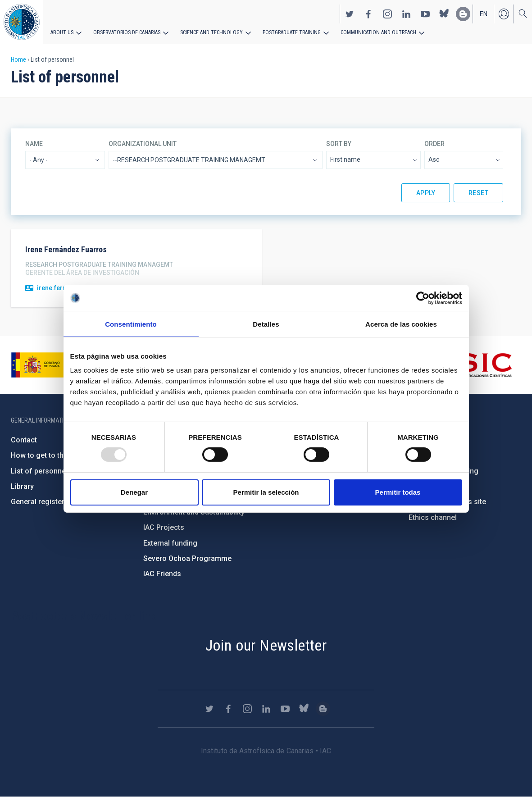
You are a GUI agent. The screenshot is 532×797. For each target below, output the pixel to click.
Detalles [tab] (266, 324)
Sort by (339, 144)
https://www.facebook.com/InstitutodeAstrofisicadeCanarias (368, 14)
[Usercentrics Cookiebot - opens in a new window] (423, 298)
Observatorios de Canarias (127, 32)
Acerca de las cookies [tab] (401, 324)
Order (434, 144)
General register (38, 502)
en (484, 14)
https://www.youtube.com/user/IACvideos (425, 14)
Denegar (134, 492)
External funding (170, 543)
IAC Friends (162, 574)
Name (34, 144)
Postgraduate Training (292, 32)
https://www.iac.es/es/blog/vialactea (463, 14)
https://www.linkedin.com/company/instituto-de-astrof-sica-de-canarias (406, 14)
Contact (24, 440)
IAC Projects (164, 527)
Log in (504, 14)
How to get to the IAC (46, 455)
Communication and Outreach (378, 32)
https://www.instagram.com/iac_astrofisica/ (387, 14)
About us (62, 32)
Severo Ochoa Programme (187, 558)
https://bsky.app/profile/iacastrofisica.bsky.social (444, 14)
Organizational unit (143, 144)
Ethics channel (433, 517)
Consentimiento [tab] (131, 324)
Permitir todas (398, 492)
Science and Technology (211, 32)
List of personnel (39, 471)
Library (22, 486)
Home (18, 59)
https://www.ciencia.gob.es (61, 365)
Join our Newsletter (266, 645)
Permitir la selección (266, 492)
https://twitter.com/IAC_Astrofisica (350, 14)
